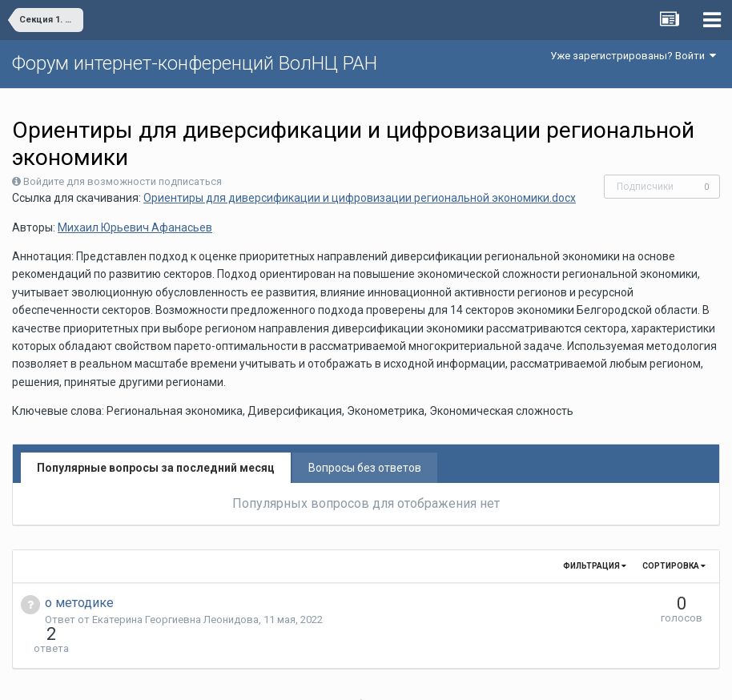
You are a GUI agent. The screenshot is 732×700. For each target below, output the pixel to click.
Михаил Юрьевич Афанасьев (135, 227)
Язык (317, 676)
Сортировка (674, 566)
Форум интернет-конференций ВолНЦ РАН (195, 63)
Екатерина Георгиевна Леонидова (175, 620)
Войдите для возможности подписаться (123, 181)
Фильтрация (595, 566)
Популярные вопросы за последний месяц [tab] (156, 468)
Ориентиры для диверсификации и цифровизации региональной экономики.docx (360, 198)
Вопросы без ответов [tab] (365, 468)
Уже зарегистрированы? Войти (633, 56)
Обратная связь (391, 676)
